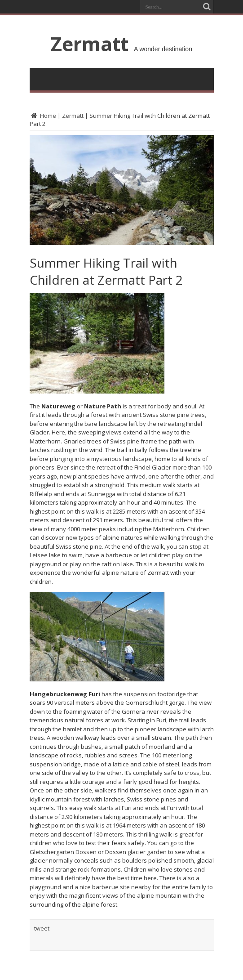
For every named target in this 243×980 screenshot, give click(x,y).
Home (43, 116)
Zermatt (90, 44)
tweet (42, 928)
